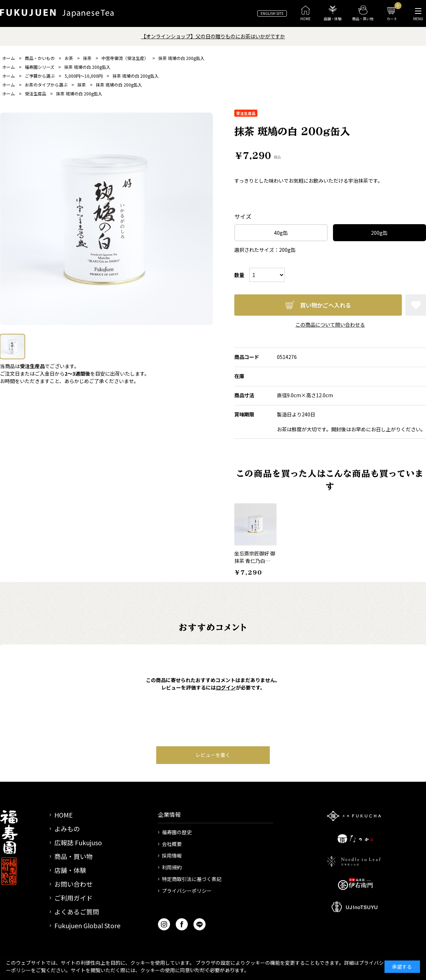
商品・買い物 (73, 856)
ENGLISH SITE (272, 13)
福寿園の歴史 (177, 832)
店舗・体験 (70, 870)
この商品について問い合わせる (330, 325)
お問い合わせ (73, 884)
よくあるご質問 (77, 912)
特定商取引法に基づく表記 (192, 879)
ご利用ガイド (73, 898)
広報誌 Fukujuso (78, 842)
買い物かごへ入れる (326, 305)
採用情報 (172, 856)
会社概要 (172, 844)
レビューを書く (213, 755)
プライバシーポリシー (187, 891)
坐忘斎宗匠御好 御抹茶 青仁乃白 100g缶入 (255, 561)
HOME (64, 815)
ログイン (226, 687)
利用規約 (172, 867)
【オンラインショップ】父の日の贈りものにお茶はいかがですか (213, 36)
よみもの (67, 829)
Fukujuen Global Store (87, 925)
